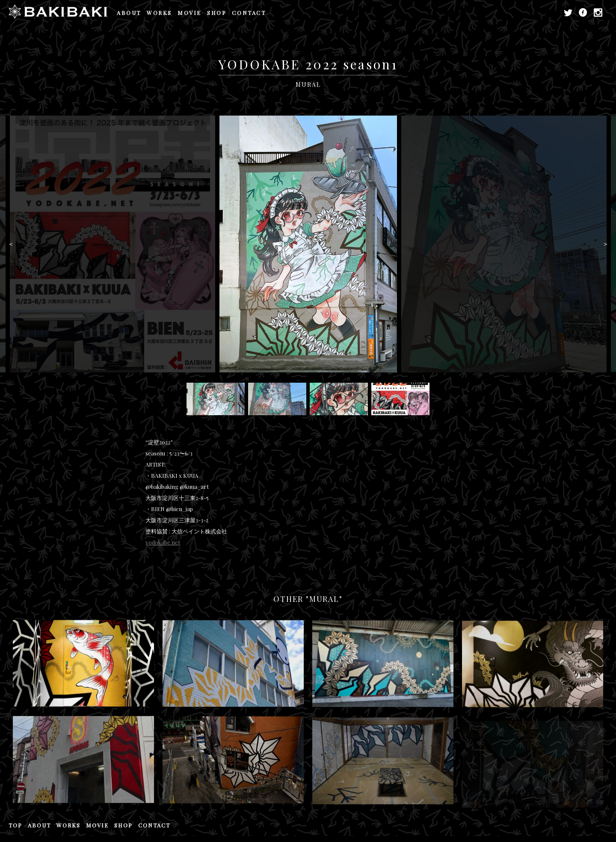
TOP (15, 825)
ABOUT (129, 13)
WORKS (159, 13)
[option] (308, 244)
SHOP (217, 13)
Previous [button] (11, 244)
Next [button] (605, 244)
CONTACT (249, 13)
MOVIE (190, 13)
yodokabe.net (163, 542)
